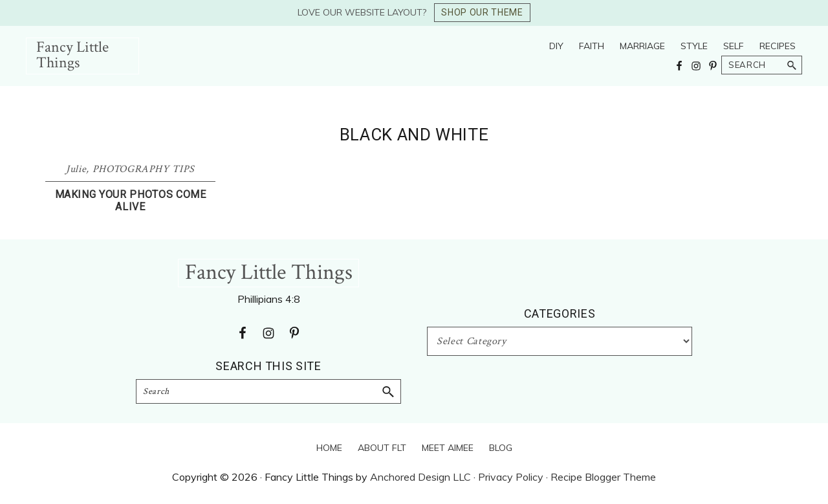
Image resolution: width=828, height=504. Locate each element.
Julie (76, 169)
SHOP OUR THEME (482, 12)
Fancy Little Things (72, 55)
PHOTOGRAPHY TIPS (144, 169)
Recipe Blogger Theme (603, 477)
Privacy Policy (511, 477)
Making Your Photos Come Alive (131, 201)
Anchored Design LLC (420, 477)
